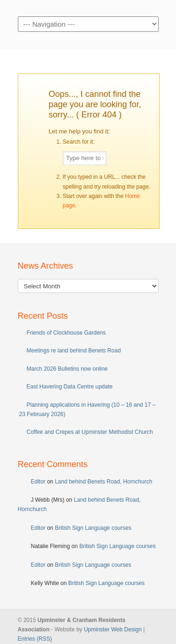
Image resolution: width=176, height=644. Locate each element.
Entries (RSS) (35, 639)
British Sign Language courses (93, 528)
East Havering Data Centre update (70, 387)
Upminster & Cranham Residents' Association (88, 7)
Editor (38, 482)
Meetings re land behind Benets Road (74, 351)
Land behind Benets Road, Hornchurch (103, 482)
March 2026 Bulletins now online (67, 369)
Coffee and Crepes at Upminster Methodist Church (90, 432)
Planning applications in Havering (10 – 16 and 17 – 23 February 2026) (88, 410)
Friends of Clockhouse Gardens (66, 333)
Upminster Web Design (113, 629)
